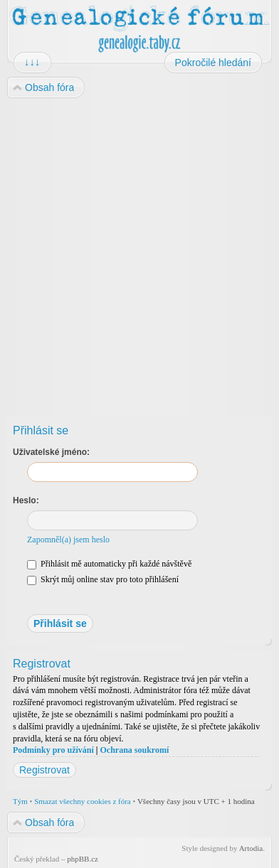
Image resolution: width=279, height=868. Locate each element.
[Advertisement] (139, 252)
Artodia (251, 848)
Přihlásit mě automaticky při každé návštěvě (109, 564)
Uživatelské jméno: (51, 452)
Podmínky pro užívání (53, 750)
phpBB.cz (83, 859)
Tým (20, 801)
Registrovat (44, 770)
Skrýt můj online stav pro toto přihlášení (103, 579)
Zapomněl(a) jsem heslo (68, 540)
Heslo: (26, 500)
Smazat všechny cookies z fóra (83, 801)
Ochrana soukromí (134, 750)
